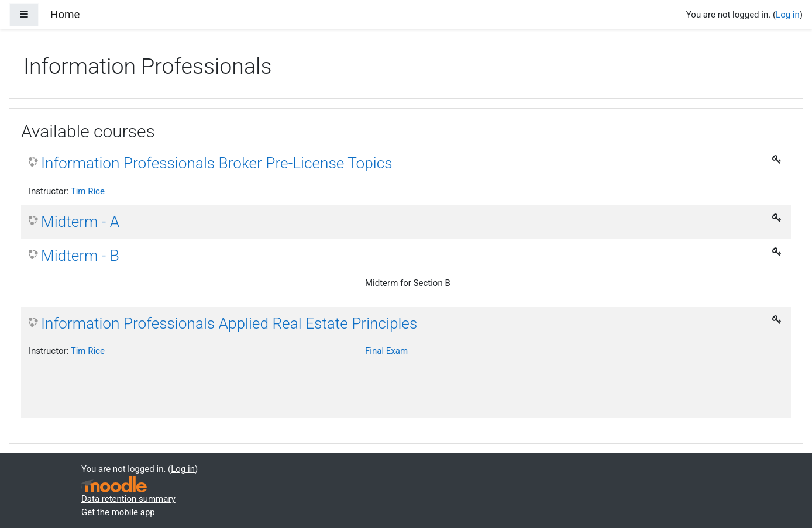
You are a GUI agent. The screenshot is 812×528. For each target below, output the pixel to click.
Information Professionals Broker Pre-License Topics (217, 163)
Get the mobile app (118, 512)
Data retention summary (128, 499)
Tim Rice (88, 191)
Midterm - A (80, 222)
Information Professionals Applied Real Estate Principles (229, 323)
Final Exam (386, 351)
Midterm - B (80, 256)
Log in (788, 15)
